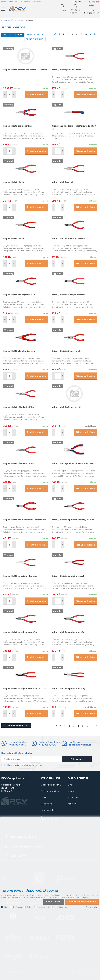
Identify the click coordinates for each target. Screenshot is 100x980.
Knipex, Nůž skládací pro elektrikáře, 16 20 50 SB (74, 127)
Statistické (31, 907)
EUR (74, 2)
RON (85, 2)
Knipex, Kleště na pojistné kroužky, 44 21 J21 (25, 689)
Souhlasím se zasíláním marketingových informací (24, 765)
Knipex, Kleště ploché (14, 182)
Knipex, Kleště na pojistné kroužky (20, 576)
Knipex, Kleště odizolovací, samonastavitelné (25, 70)
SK (97, 2)
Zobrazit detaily (92, 907)
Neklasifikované (60, 907)
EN (94, 2)
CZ (90, 2)
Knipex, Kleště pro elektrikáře (66, 70)
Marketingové (44, 907)
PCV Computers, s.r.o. (17, 9)
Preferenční (18, 907)
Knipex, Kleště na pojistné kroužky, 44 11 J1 (73, 520)
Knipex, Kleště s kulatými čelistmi (68, 239)
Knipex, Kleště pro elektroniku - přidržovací (73, 464)
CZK (79, 2)
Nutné (7, 907)
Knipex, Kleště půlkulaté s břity (67, 351)
